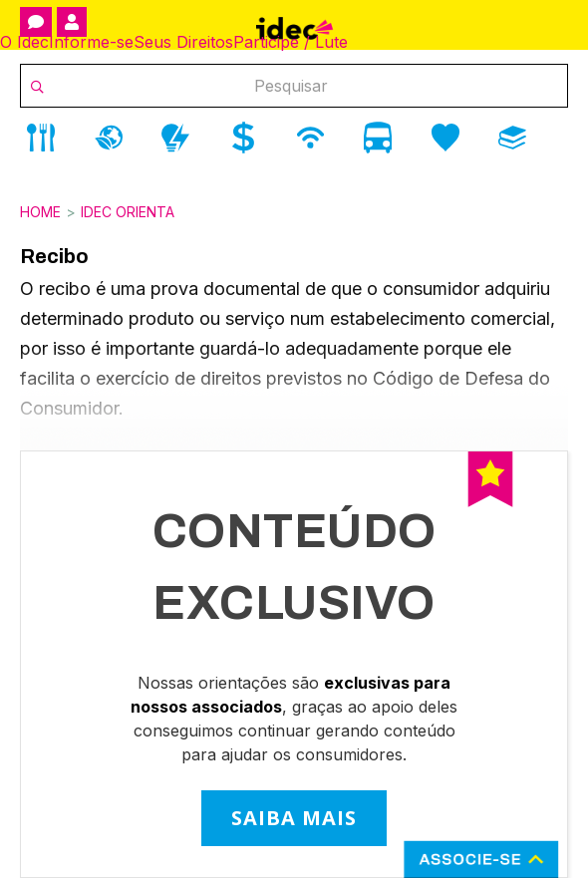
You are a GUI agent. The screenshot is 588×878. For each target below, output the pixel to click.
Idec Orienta (128, 212)
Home (40, 212)
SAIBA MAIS (294, 818)
